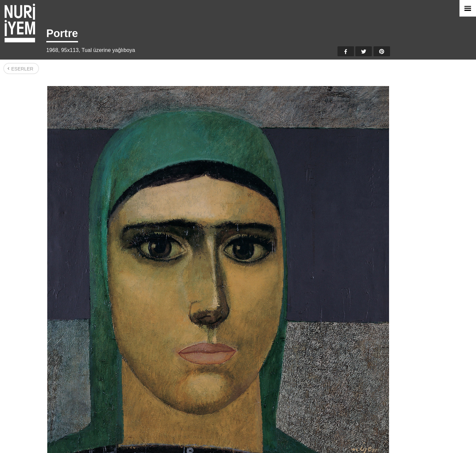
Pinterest (382, 51)
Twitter (364, 51)
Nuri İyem (20, 23)
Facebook (346, 51)
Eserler (22, 69)
